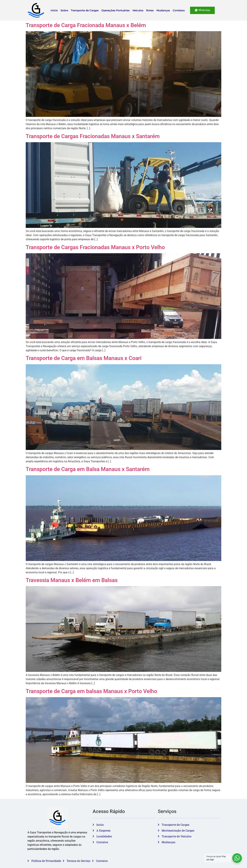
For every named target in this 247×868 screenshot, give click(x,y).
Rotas (150, 10)
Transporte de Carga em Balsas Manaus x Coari (84, 358)
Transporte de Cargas (85, 10)
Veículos (138, 10)
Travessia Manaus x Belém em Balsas (72, 580)
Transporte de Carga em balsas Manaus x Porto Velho (91, 691)
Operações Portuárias (116, 10)
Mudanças (163, 10)
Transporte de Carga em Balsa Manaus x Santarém (88, 469)
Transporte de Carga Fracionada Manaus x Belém (86, 25)
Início (54, 10)
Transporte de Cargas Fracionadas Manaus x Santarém (93, 136)
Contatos (179, 10)
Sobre (64, 10)
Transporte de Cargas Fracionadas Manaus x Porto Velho (95, 247)
